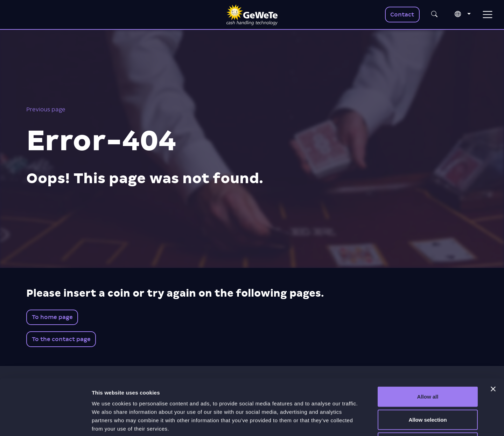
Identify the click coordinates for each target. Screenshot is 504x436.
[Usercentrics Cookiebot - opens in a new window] (45, 422)
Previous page (46, 109)
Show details (367, 422)
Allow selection (428, 367)
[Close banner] (493, 337)
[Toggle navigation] (487, 15)
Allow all (428, 344)
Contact (402, 15)
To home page (52, 317)
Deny (428, 390)
